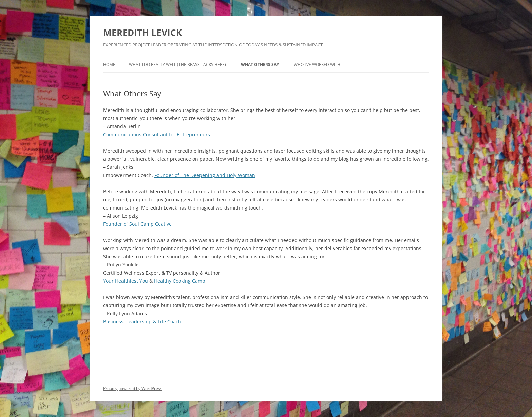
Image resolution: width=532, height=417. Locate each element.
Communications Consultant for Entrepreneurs (157, 134)
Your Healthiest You (126, 281)
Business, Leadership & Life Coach (142, 322)
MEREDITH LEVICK (142, 33)
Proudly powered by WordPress (133, 388)
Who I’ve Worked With (317, 65)
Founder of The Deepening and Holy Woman (205, 175)
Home (109, 65)
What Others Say (260, 65)
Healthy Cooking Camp (180, 281)
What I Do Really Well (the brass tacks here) (177, 65)
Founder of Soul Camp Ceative (137, 224)
